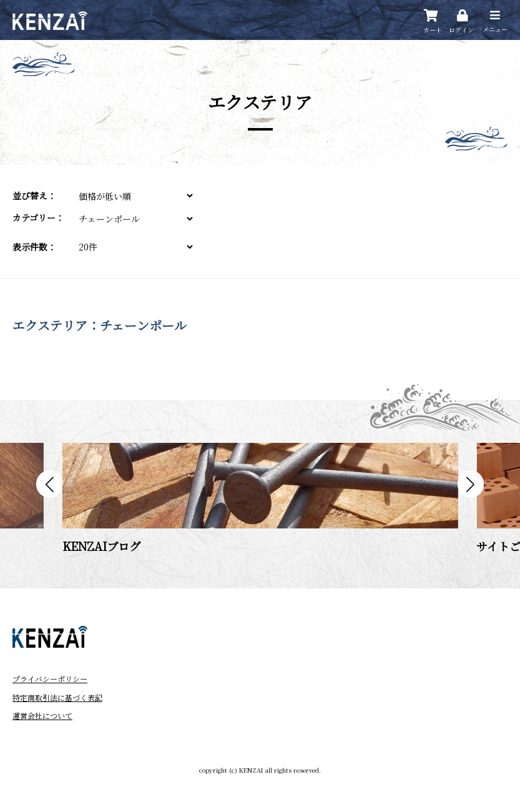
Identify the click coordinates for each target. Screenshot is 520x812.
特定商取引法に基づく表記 (57, 697)
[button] (49, 484)
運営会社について (42, 715)
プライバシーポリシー (50, 679)
